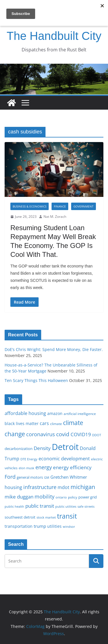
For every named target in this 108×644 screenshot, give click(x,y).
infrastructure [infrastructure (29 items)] (40, 487)
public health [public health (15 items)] (14, 506)
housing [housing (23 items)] (13, 487)
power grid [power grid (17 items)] (88, 497)
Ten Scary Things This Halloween (36, 380)
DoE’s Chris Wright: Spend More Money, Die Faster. (54, 349)
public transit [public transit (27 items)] (40, 506)
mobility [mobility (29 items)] (44, 496)
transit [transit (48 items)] (67, 516)
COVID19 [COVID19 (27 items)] (81, 434)
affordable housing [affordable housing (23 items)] (25, 413)
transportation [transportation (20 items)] (19, 526)
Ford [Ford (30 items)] (10, 477)
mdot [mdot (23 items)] (64, 487)
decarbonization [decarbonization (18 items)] (19, 449)
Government (84, 206)
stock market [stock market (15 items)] (46, 517)
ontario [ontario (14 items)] (61, 497)
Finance (60, 206)
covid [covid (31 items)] (63, 434)
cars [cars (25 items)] (44, 423)
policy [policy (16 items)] (73, 497)
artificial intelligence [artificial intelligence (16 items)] (80, 414)
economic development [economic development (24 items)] (64, 459)
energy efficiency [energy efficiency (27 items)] (72, 467)
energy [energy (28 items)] (44, 467)
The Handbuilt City (54, 36)
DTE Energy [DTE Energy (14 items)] (29, 459)
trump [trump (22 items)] (40, 526)
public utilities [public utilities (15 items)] (66, 506)
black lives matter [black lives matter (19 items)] (22, 423)
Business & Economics (30, 206)
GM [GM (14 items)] (47, 478)
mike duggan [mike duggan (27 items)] (19, 497)
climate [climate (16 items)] (56, 424)
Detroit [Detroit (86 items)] (65, 447)
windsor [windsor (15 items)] (69, 526)
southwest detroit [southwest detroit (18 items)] (20, 517)
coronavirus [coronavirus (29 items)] (41, 434)
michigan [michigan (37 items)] (83, 487)
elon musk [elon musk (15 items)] (26, 468)
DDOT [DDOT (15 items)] (97, 435)
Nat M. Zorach (55, 217)
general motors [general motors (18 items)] (30, 477)
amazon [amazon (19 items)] (55, 413)
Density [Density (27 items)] (42, 448)
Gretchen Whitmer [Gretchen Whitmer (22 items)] (69, 477)
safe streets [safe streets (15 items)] (86, 506)
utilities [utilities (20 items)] (54, 526)
